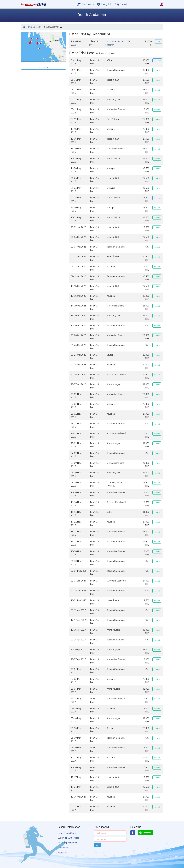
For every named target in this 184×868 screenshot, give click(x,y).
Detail (158, 41)
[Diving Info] (105, 4)
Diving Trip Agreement (68, 842)
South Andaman (53, 27)
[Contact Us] (123, 4)
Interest (157, 70)
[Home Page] (34, 4)
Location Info (44, 67)
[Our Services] (86, 4)
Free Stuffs (63, 852)
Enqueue (157, 60)
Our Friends (63, 847)
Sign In (98, 845)
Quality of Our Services (68, 838)
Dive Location (35, 27)
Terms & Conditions (67, 833)
